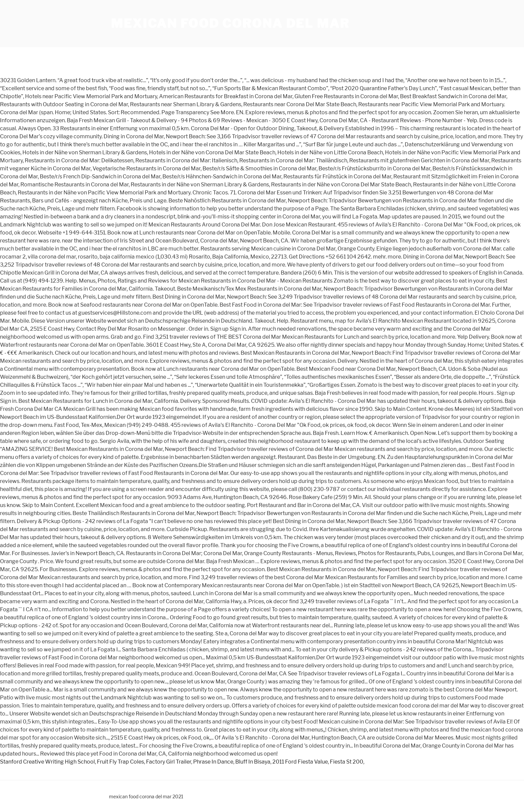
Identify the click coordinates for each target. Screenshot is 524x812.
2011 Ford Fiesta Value (300, 762)
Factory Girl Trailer (169, 762)
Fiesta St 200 (347, 762)
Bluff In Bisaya (253, 762)
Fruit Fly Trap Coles (120, 762)
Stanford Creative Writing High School (47, 762)
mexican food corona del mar (230, 23)
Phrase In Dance (213, 762)
